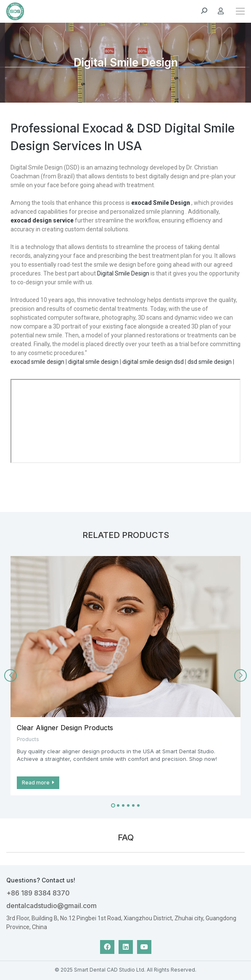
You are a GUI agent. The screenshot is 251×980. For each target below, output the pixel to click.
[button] (113, 805)
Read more (36, 783)
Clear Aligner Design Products (65, 728)
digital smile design (93, 362)
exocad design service (42, 220)
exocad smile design (37, 362)
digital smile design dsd (153, 362)
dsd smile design (210, 362)
